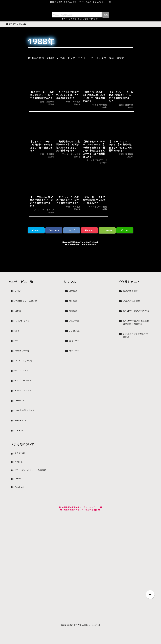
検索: (9, 12)
